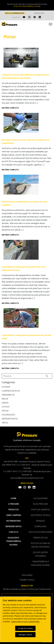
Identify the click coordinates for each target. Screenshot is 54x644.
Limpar (5, 403)
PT (16, 17)
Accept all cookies (25, 628)
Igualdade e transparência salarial (13, 541)
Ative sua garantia (40, 510)
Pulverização (9, 415)
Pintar (5, 411)
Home (13, 498)
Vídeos (5, 423)
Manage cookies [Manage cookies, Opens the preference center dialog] (25, 635)
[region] (25, 619)
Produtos (14, 510)
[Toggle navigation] (50, 24)
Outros (6, 407)
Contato (13, 532)
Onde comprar (14, 515)
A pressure (14, 504)
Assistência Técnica (41, 515)
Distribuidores (13, 521)
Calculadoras (41, 498)
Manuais (40, 521)
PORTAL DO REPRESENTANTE (15, 13)
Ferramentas (8, 395)
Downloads (40, 526)
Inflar (5, 399)
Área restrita (39, 13)
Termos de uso (40, 538)
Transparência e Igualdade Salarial (41, 563)
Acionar (6, 387)
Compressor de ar (11, 391)
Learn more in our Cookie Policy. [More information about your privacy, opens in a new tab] (25, 622)
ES (19, 17)
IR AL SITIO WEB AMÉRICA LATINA (27, 6)
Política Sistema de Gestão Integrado (40, 545)
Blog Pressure (40, 504)
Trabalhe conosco (27, 580)
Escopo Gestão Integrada (40, 554)
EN (13, 17)
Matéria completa (10, 108)
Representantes (10, 419)
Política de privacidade (40, 532)
